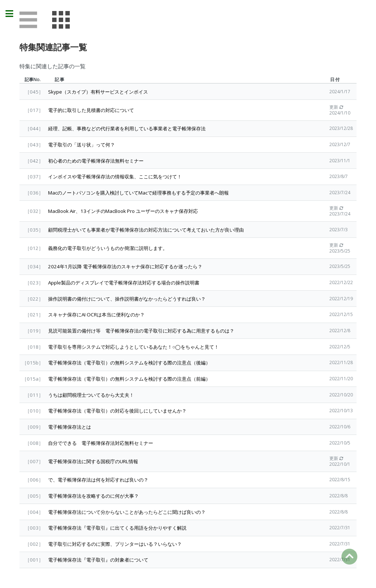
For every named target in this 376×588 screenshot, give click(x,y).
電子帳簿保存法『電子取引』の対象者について (98, 560)
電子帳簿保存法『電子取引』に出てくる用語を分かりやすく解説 (117, 528)
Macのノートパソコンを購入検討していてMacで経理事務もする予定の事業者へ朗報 (138, 193)
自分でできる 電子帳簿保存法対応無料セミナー (101, 443)
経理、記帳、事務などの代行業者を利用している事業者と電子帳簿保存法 (127, 128)
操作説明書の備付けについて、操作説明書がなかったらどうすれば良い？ (127, 299)
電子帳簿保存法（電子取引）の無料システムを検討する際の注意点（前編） (129, 379)
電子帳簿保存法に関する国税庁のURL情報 (93, 461)
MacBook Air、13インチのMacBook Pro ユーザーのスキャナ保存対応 (123, 211)
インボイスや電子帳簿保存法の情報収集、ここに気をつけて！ (115, 177)
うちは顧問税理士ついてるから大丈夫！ (91, 395)
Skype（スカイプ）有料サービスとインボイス (98, 92)
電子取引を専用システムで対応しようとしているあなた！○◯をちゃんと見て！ (133, 347)
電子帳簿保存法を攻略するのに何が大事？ (93, 496)
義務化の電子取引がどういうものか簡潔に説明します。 (108, 248)
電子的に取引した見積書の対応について (91, 110)
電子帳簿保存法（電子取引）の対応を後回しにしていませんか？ (117, 411)
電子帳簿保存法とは (70, 427)
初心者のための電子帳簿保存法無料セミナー (96, 161)
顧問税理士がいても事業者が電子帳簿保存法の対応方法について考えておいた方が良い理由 (146, 230)
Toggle (13, 14)
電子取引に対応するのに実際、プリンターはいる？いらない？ (115, 544)
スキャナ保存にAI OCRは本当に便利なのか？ (96, 315)
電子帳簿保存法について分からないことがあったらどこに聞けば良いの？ (127, 512)
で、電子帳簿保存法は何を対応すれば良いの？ (98, 480)
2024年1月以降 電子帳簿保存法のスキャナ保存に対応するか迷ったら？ (125, 266)
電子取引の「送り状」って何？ (82, 145)
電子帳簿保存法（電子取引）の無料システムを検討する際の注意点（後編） (129, 363)
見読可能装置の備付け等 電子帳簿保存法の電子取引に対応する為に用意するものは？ (141, 331)
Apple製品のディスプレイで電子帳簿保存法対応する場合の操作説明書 (124, 283)
